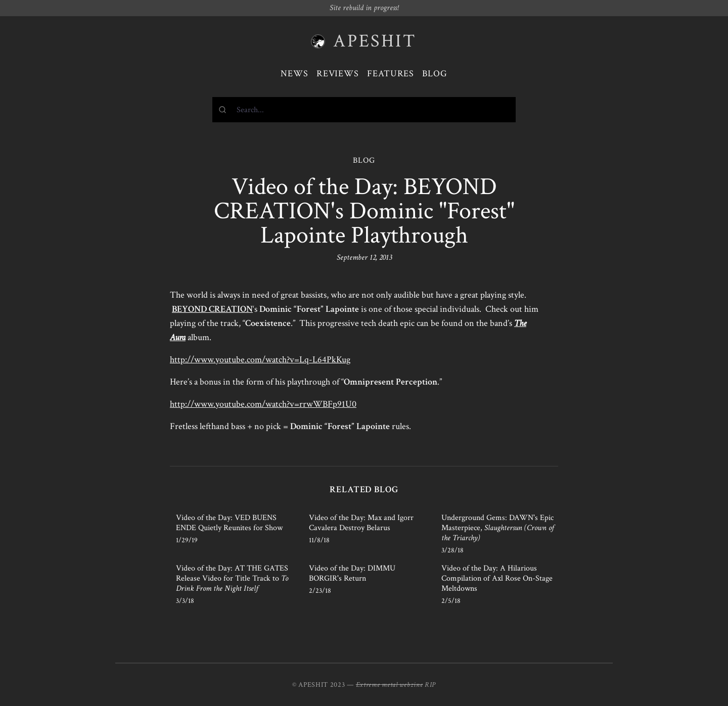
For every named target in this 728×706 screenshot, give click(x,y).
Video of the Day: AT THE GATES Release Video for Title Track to (232, 578)
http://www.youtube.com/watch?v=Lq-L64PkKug (260, 360)
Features (391, 74)
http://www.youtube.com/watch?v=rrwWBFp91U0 (263, 404)
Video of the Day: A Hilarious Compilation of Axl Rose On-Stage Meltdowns (497, 578)
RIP (430, 685)
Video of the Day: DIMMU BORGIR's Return (352, 573)
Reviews (338, 74)
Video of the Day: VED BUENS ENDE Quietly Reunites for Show (229, 523)
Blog (435, 74)
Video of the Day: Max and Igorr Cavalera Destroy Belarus (361, 523)
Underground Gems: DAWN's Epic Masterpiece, (498, 528)
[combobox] (364, 110)
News (294, 74)
